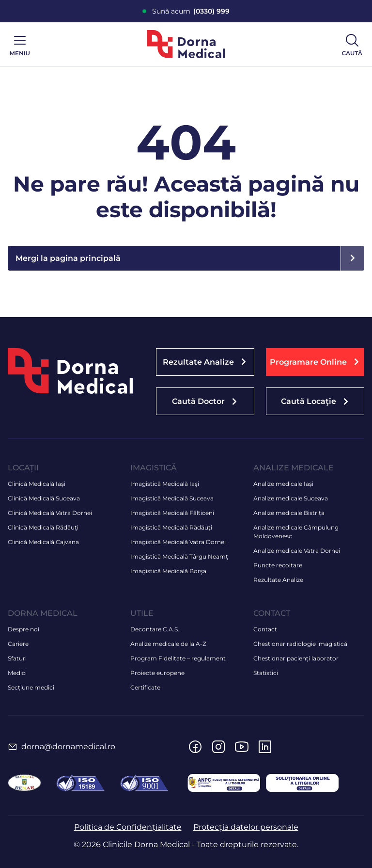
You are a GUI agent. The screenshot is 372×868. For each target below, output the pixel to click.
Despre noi (23, 629)
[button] (315, 362)
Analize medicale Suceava (291, 498)
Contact (265, 629)
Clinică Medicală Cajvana (43, 542)
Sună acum (191, 11)
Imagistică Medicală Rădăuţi (171, 527)
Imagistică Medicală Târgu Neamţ (179, 556)
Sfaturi (17, 658)
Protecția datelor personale (246, 827)
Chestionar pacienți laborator (296, 658)
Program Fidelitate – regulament (178, 658)
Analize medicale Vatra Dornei (297, 551)
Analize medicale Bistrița (289, 513)
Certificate (145, 687)
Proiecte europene (157, 673)
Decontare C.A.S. (155, 629)
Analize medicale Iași (283, 484)
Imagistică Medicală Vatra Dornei (178, 542)
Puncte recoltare (278, 565)
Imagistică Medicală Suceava (172, 498)
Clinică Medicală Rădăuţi (43, 527)
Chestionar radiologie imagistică (300, 644)
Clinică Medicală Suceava (44, 498)
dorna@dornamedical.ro (68, 747)
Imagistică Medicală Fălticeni (172, 513)
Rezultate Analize (278, 580)
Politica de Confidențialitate (128, 827)
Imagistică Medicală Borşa (168, 571)
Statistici (266, 673)
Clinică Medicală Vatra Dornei (50, 513)
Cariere (18, 644)
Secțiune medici (31, 687)
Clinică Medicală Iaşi (37, 484)
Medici (17, 673)
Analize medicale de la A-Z (168, 644)
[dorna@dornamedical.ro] (13, 747)
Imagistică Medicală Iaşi (165, 484)
